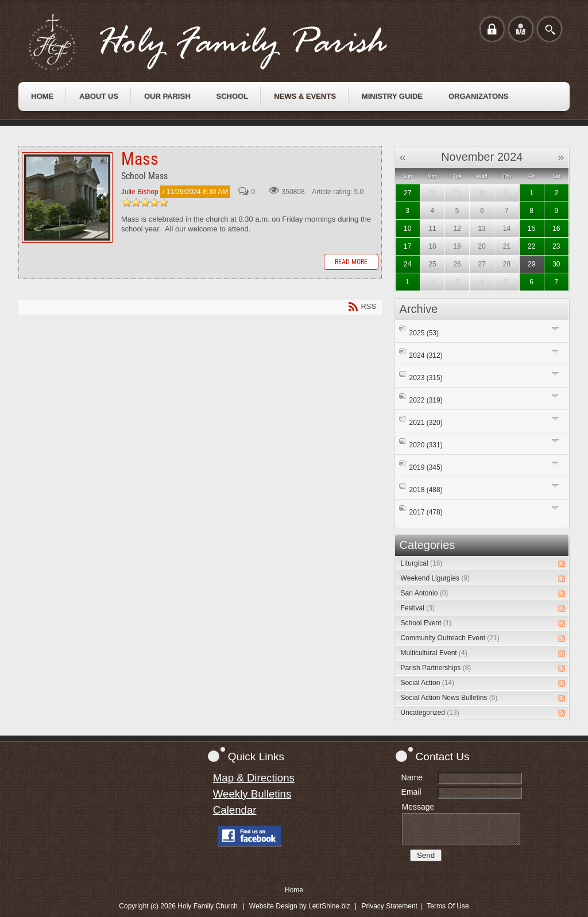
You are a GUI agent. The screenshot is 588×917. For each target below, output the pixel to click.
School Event (426, 623)
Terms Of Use (448, 906)
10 (407, 229)
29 (531, 264)
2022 (426, 400)
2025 (424, 333)
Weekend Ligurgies (436, 578)
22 (531, 246)
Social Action (428, 683)
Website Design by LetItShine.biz (300, 906)
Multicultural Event (434, 653)
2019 (426, 467)
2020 (426, 445)
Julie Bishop (140, 192)
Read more (351, 262)
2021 (426, 423)
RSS (562, 564)
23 (556, 246)
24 (407, 264)
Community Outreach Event (450, 638)
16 (556, 229)
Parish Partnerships (436, 668)
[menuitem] (42, 96)
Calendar (235, 810)
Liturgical (422, 563)
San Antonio (425, 593)
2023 (426, 378)
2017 (426, 512)
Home (294, 890)
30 (556, 264)
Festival (418, 608)
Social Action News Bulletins (449, 698)
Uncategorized (430, 713)
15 (531, 229)
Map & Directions (254, 778)
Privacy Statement (390, 906)
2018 (426, 490)
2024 (426, 355)
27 (407, 193)
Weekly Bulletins (252, 794)
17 (407, 246)
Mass (67, 198)
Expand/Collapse (556, 329)
